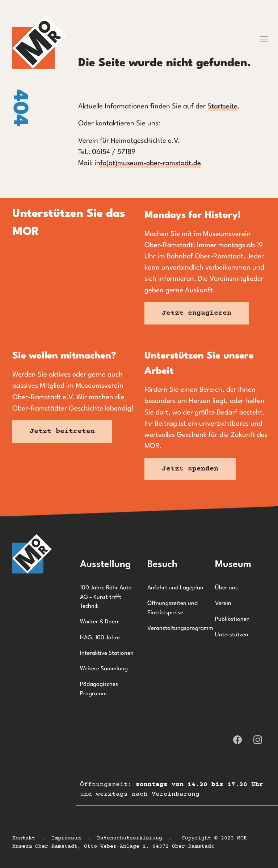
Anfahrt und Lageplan (175, 588)
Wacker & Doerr (100, 622)
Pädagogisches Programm (99, 689)
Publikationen (232, 619)
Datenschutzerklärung (130, 838)
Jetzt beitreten (62, 431)
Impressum (66, 838)
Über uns (226, 588)
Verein (223, 603)
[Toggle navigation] (264, 39)
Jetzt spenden (190, 469)
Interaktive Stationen (107, 653)
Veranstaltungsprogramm (177, 628)
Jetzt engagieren (197, 313)
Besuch (162, 564)
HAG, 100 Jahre (100, 638)
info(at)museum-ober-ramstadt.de (148, 163)
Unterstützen (232, 635)
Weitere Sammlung (104, 669)
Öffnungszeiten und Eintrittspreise (172, 608)
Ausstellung (106, 564)
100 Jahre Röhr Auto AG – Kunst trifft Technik (106, 597)
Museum (233, 564)
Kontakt (24, 838)
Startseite (222, 107)
